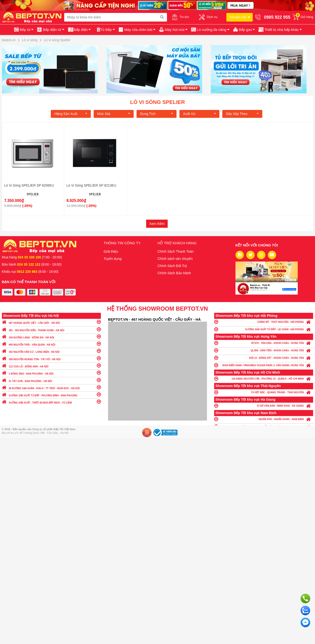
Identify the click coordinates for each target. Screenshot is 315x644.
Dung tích (157, 114)
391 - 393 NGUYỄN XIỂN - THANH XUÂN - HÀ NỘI (51, 329)
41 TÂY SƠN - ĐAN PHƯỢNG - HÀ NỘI (51, 380)
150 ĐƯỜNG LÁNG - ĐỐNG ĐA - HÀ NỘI (51, 336)
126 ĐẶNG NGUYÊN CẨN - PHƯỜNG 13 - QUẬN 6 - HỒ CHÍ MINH (264, 379)
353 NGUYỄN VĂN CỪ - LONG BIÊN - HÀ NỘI (51, 351)
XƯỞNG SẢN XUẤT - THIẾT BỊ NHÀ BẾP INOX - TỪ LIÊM (51, 402)
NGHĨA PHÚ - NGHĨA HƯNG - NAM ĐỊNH (264, 419)
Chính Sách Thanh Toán (176, 251)
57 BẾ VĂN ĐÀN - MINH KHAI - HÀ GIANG (264, 406)
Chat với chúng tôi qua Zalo (305, 610)
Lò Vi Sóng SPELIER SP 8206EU (29, 185)
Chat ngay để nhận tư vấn (305, 622)
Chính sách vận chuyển (175, 259)
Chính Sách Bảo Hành (174, 273)
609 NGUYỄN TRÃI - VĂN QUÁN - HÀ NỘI (51, 344)
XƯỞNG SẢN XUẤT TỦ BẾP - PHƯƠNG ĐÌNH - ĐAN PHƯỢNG (51, 394)
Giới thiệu (111, 251)
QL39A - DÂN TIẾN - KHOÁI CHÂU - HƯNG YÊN (264, 350)
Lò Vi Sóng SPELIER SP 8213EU (92, 185)
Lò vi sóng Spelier (157, 102)
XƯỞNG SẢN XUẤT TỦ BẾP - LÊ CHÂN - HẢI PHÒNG (264, 329)
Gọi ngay (305, 598)
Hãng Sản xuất (71, 114)
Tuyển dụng (113, 259)
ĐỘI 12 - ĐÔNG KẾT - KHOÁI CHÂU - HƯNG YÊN (264, 358)
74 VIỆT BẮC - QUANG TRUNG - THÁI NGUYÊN (264, 392)
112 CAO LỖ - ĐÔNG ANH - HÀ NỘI (51, 365)
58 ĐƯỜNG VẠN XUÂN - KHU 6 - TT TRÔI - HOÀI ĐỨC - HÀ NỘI (51, 387)
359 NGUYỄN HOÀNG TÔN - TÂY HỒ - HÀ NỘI (51, 358)
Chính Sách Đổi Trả (172, 266)
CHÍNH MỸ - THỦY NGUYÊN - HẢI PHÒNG (264, 322)
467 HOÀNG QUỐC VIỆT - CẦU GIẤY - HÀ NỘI (51, 322)
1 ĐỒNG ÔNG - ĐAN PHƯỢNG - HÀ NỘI (51, 373)
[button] (280, 30)
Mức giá (114, 114)
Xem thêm (157, 224)
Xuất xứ (199, 114)
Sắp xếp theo (242, 114)
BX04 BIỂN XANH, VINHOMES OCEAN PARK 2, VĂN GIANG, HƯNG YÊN (264, 365)
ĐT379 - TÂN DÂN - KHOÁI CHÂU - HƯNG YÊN (264, 343)
